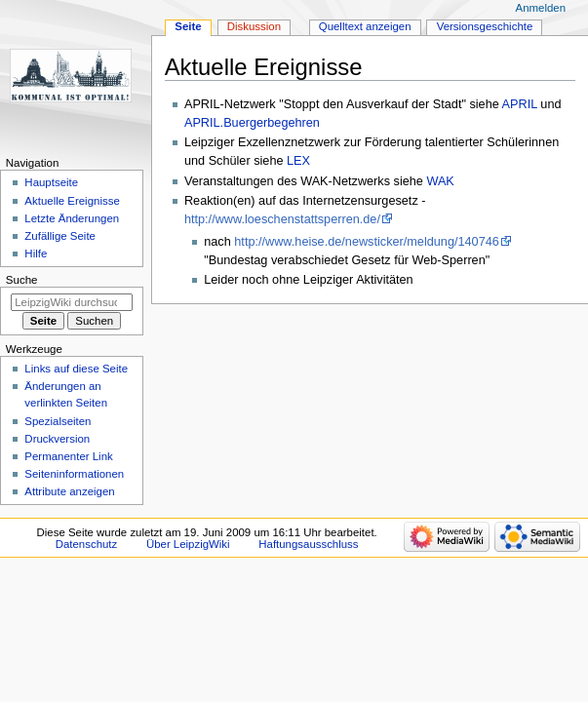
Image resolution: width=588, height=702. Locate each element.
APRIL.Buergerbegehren (252, 123)
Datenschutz (87, 544)
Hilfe (36, 253)
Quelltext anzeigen (365, 26)
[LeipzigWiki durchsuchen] (72, 302)
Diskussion (254, 26)
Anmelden (541, 8)
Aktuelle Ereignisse (72, 201)
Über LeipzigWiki (188, 544)
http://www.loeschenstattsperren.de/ (282, 219)
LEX (298, 161)
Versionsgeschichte (485, 26)
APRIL (520, 104)
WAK (440, 181)
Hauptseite (51, 182)
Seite (188, 26)
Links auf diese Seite (76, 369)
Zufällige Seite (60, 236)
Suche (22, 280)
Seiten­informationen (74, 474)
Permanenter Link (68, 456)
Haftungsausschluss (308, 544)
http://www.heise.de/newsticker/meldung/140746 (367, 242)
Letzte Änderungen (72, 218)
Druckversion (57, 439)
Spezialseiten (58, 421)
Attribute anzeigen (69, 491)
